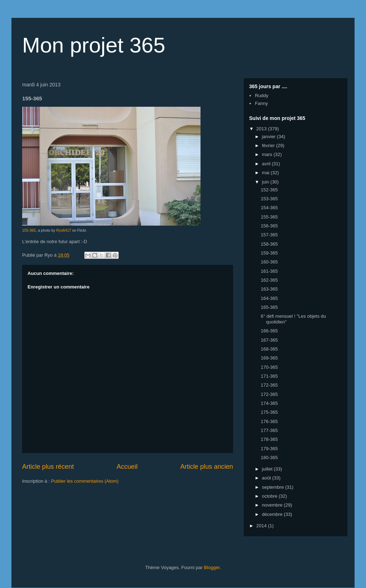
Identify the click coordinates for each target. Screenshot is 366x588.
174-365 (269, 403)
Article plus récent (48, 467)
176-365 (269, 421)
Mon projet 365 (94, 45)
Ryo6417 (64, 230)
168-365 (269, 349)
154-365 (269, 208)
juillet (268, 469)
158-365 (269, 244)
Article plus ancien (207, 467)
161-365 (269, 271)
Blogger (212, 567)
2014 (262, 526)
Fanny (261, 103)
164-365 (269, 298)
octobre (270, 496)
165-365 (269, 307)
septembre (274, 487)
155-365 (29, 230)
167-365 (269, 340)
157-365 (269, 235)
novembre (273, 505)
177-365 (269, 430)
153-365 (269, 199)
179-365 (269, 449)
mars (268, 154)
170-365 (269, 367)
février (269, 145)
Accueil (127, 467)
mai (266, 173)
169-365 (269, 358)
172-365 (269, 385)
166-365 (269, 331)
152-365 (269, 190)
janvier (269, 137)
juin (266, 182)
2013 (262, 129)
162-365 (269, 280)
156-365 (269, 226)
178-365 (269, 439)
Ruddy (262, 96)
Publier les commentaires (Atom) (85, 481)
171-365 (269, 376)
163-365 (269, 289)
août (267, 478)
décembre (273, 514)
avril (267, 164)
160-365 (269, 262)
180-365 (269, 458)
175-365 (269, 412)
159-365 (269, 253)
